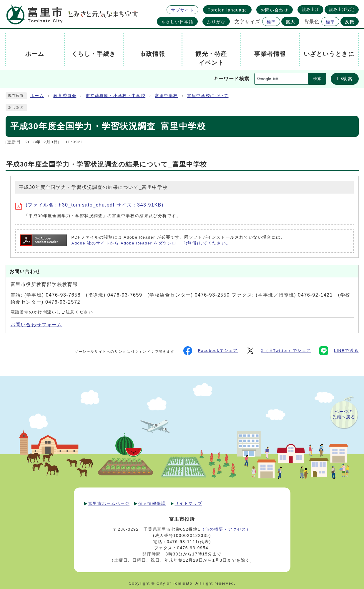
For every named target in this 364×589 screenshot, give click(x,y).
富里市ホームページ (109, 503)
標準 (271, 22)
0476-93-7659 (125, 295)
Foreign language (227, 10)
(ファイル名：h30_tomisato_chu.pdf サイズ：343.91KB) (89, 205)
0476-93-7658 (63, 295)
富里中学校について (208, 96)
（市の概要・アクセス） (226, 529)
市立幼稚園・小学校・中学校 (115, 96)
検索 (317, 79)
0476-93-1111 (182, 542)
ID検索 (345, 79)
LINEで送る (339, 351)
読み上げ (310, 9)
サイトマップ (189, 503)
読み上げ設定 (342, 9)
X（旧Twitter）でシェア (279, 351)
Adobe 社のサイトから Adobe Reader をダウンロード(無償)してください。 (151, 243)
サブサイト (182, 10)
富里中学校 (166, 96)
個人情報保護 (152, 503)
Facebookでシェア (211, 351)
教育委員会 (65, 96)
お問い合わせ (275, 10)
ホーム (37, 96)
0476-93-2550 (212, 295)
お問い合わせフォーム (36, 325)
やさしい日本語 (177, 22)
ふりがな (216, 22)
